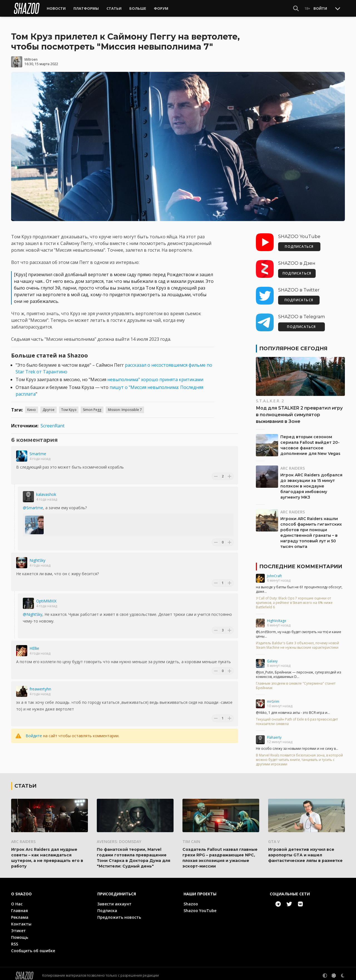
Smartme (38, 450)
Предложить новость (119, 913)
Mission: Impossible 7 (125, 406)
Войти (320, 8)
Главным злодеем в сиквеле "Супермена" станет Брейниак (296, 682)
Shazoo (191, 900)
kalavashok (46, 490)
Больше (138, 8)
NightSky (37, 556)
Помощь (20, 933)
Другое (49, 406)
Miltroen (31, 56)
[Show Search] (296, 8)
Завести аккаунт (114, 900)
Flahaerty (274, 733)
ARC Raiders (293, 464)
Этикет (18, 927)
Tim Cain (191, 838)
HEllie (34, 644)
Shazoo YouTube (200, 907)
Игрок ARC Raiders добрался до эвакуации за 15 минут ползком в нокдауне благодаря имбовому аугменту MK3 (311, 482)
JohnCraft (274, 572)
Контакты (21, 920)
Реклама (20, 913)
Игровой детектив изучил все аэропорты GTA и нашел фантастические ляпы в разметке (305, 851)
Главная (19, 907)
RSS (15, 940)
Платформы (86, 8)
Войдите (34, 732)
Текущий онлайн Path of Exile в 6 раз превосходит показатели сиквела (297, 718)
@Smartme (33, 504)
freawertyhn (40, 685)
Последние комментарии (301, 563)
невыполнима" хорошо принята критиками (155, 376)
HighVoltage (277, 617)
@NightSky (33, 610)
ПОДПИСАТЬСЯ (299, 243)
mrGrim (273, 698)
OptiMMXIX (46, 597)
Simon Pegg (92, 406)
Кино (32, 406)
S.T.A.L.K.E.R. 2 (270, 397)
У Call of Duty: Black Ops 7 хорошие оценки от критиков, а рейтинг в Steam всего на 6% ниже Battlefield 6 (294, 599)
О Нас (17, 900)
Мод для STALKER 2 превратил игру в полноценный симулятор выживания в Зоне (299, 411)
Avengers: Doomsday (119, 838)
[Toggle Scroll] (338, 8)
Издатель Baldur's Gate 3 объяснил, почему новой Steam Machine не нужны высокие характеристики (297, 641)
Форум (161, 8)
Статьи (114, 8)
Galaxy (272, 657)
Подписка (107, 907)
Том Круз (69, 406)
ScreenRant (53, 422)
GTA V (274, 838)
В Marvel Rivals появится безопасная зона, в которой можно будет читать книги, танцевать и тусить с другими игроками (299, 756)
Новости (56, 8)
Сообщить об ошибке (33, 947)
